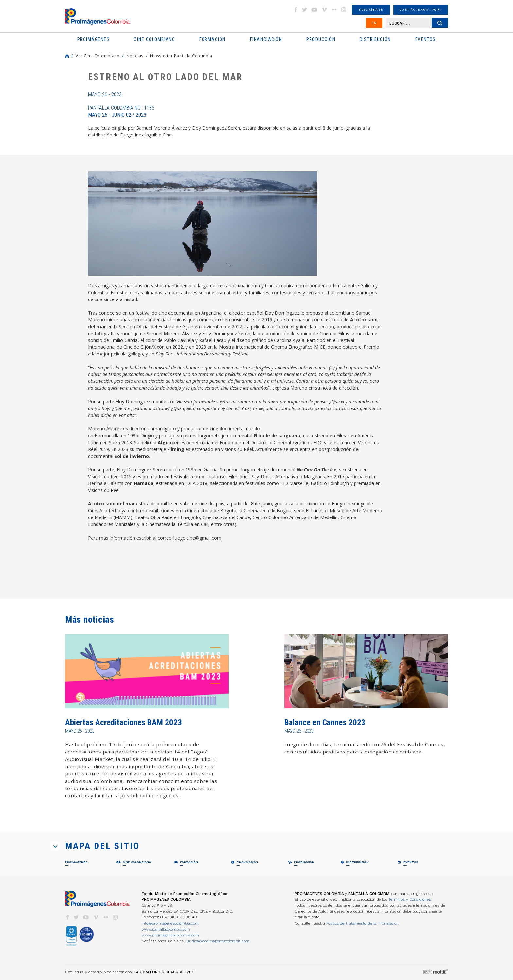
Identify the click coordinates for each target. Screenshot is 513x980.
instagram (344, 10)
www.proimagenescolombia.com (170, 935)
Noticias (135, 56)
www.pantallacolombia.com (166, 929)
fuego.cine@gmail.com (197, 538)
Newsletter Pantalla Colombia (181, 56)
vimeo (324, 10)
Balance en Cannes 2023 (325, 723)
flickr (334, 10)
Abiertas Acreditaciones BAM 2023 (124, 723)
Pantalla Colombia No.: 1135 (121, 111)
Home (67, 56)
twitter (305, 10)
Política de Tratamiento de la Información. (363, 923)
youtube (314, 10)
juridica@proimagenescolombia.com (218, 941)
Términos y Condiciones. (410, 899)
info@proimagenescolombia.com (170, 923)
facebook (296, 10)
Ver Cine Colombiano (98, 56)
